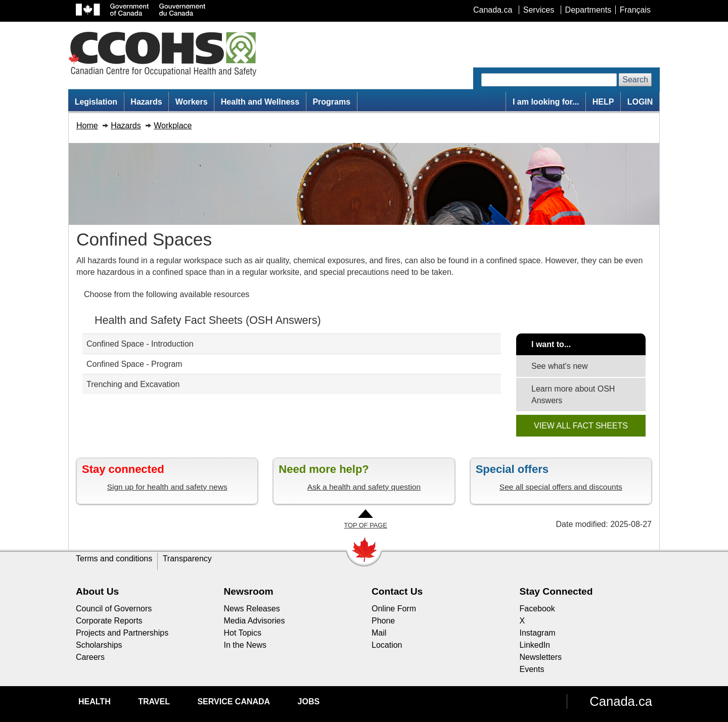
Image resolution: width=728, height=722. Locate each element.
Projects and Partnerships (122, 633)
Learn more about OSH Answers (573, 395)
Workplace (173, 126)
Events (532, 669)
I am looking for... (546, 102)
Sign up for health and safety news (167, 487)
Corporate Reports (109, 621)
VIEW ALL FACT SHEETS (581, 426)
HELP (603, 102)
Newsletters (541, 657)
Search (635, 80)
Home (87, 126)
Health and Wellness (260, 102)
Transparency (187, 559)
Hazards (146, 102)
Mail (379, 633)
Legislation (96, 102)
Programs (331, 102)
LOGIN (640, 102)
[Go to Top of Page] (365, 520)
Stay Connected (556, 591)
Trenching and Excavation (133, 384)
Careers (90, 657)
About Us (97, 591)
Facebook (537, 609)
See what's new (560, 366)
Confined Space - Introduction (140, 344)
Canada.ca (621, 701)
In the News (245, 645)
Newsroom (249, 591)
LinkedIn (535, 645)
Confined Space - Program (134, 364)
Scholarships (99, 645)
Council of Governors (114, 609)
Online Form (394, 609)
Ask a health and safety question (364, 487)
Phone (383, 621)
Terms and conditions (114, 559)
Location (387, 645)
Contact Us (397, 591)
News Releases (252, 609)
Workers (192, 102)
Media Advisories (255, 621)
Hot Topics (243, 633)
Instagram (538, 633)
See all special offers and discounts (561, 487)
